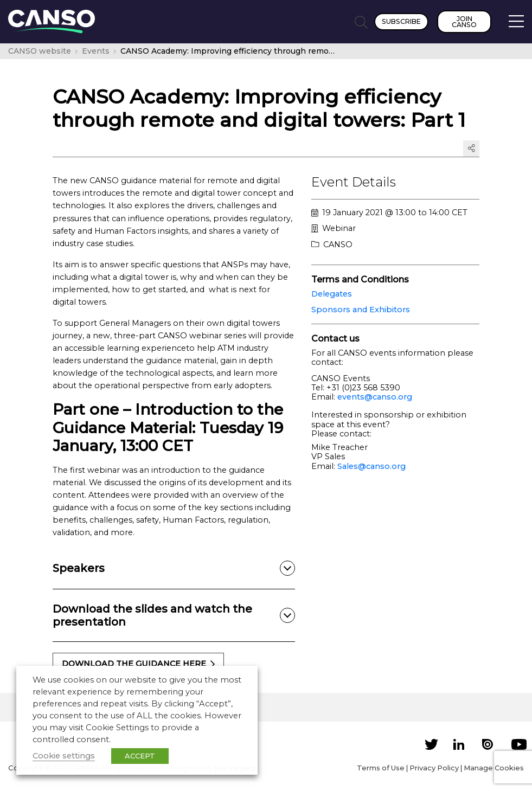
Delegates (332, 294)
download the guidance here (138, 664)
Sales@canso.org (371, 466)
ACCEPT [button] (140, 756)
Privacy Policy (434, 768)
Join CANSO (464, 22)
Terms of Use (381, 768)
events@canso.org (375, 397)
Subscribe (401, 21)
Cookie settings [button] (64, 756)
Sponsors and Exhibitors (361, 310)
